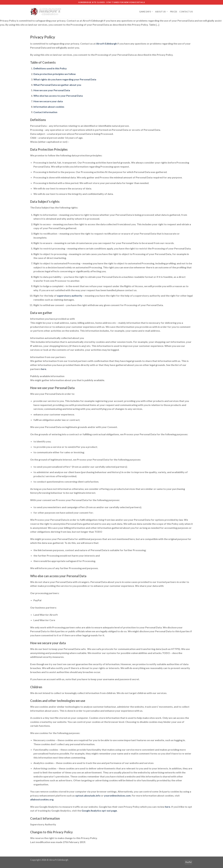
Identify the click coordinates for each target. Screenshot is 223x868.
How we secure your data (48, 101)
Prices (174, 12)
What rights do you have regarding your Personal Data (65, 79)
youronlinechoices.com (117, 795)
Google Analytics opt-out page (99, 811)
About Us (162, 12)
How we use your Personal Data (52, 90)
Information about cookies (49, 107)
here (44, 369)
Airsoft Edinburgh (106, 44)
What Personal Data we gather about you (57, 85)
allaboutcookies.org (42, 799)
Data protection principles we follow (55, 74)
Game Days (146, 12)
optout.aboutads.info (88, 795)
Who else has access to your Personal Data (58, 96)
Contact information (45, 112)
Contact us (186, 12)
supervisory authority (70, 296)
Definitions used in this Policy (50, 68)
